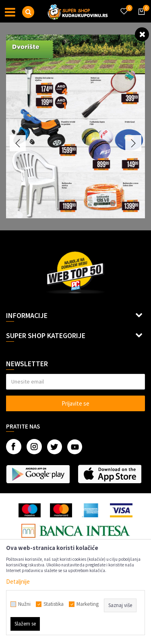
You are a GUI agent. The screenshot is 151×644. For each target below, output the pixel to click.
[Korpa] (140, 19)
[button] (28, 12)
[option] (75, 126)
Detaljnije (18, 581)
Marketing (88, 604)
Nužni (24, 604)
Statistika (54, 604)
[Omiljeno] (124, 6)
